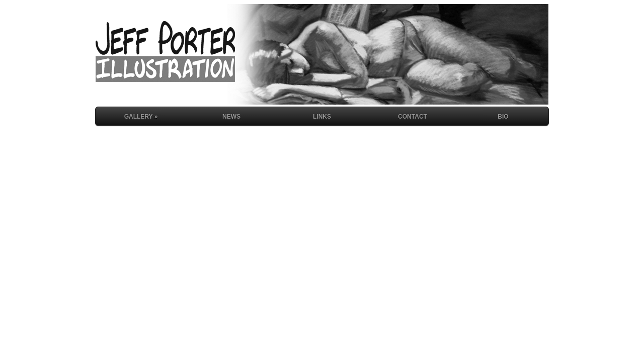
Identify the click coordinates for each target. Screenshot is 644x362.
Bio (503, 117)
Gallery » (141, 117)
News (231, 117)
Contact (413, 117)
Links (322, 117)
